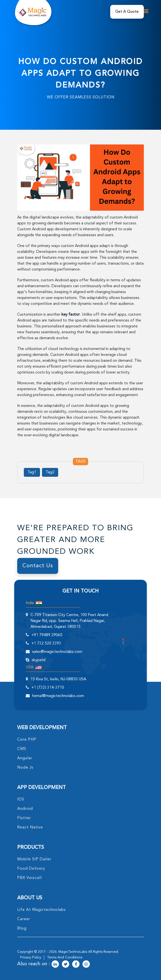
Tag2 (50, 472)
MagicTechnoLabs (73, 952)
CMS (22, 749)
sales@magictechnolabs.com (57, 652)
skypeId (39, 660)
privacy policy (31, 957)
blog (22, 928)
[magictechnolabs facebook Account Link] (76, 965)
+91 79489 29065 (47, 635)
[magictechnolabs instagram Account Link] (86, 965)
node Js (25, 768)
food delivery (31, 869)
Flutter (24, 818)
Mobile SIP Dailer (34, 859)
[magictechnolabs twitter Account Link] (66, 965)
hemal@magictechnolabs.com (58, 696)
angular (25, 758)
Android (25, 809)
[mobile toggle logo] (145, 11)
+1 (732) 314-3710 (48, 688)
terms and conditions (65, 957)
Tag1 (32, 472)
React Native (30, 827)
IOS (21, 799)
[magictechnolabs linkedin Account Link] (55, 965)
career (24, 919)
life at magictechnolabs (41, 910)
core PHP (27, 740)
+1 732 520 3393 (46, 644)
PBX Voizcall (29, 878)
